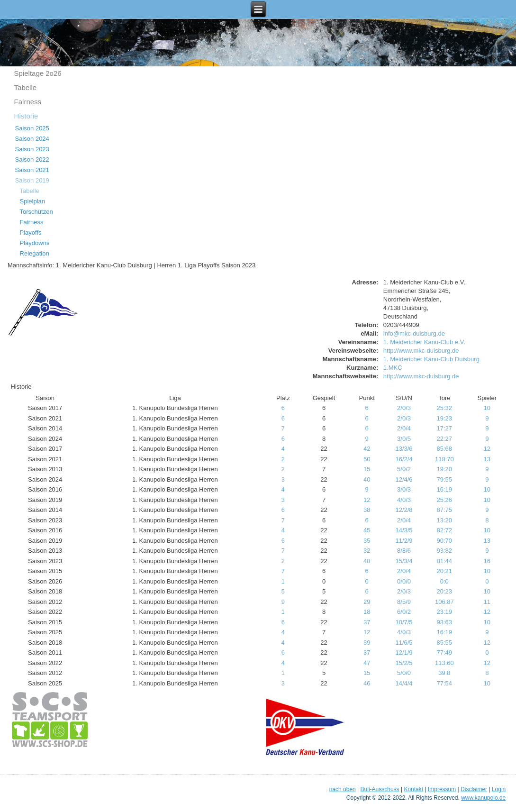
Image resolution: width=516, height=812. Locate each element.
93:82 (445, 551)
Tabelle (26, 87)
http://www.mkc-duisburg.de (421, 351)
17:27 (445, 428)
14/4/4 (404, 683)
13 (487, 459)
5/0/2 (404, 469)
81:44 (445, 561)
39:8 (444, 673)
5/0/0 (404, 673)
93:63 (445, 622)
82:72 (445, 530)
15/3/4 (404, 561)
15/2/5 (404, 663)
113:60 (444, 663)
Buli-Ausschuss (380, 789)
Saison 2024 (32, 139)
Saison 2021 (32, 170)
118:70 (444, 459)
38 (367, 510)
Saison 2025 (32, 128)
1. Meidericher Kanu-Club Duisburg (431, 359)
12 (487, 449)
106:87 (444, 602)
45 (367, 530)
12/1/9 (404, 652)
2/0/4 (404, 428)
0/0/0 (404, 581)
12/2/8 (404, 510)
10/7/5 (404, 622)
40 (367, 479)
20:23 (445, 591)
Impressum (442, 789)
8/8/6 (404, 551)
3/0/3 (404, 489)
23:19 (445, 612)
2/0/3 (404, 408)
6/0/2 (404, 612)
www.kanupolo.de (483, 798)
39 (367, 643)
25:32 (445, 408)
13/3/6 (404, 449)
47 (367, 663)
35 (367, 541)
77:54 (445, 683)
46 (367, 683)
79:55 (445, 479)
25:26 (445, 500)
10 (487, 408)
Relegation (35, 253)
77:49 (445, 652)
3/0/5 (404, 439)
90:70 (445, 541)
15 (367, 469)
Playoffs (31, 233)
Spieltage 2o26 (38, 73)
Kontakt (413, 789)
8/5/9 (404, 602)
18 (367, 612)
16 (487, 561)
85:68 (445, 449)
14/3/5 (404, 530)
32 (367, 551)
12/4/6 (404, 479)
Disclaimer (474, 789)
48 (367, 561)
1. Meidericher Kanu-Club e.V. (424, 342)
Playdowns (35, 243)
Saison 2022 (32, 160)
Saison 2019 (32, 180)
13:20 (445, 520)
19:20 (445, 469)
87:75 (445, 510)
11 (487, 602)
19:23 (445, 418)
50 (367, 459)
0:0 (444, 581)
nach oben (343, 789)
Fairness (28, 102)
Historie (26, 116)
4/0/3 (404, 500)
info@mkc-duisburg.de (414, 333)
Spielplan (33, 201)
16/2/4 (404, 459)
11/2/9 (404, 541)
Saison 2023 (32, 149)
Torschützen (36, 212)
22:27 (445, 439)
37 (367, 622)
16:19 (445, 489)
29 (367, 602)
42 (367, 449)
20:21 (445, 571)
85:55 (445, 643)
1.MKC (393, 368)
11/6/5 (404, 643)
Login (499, 789)
